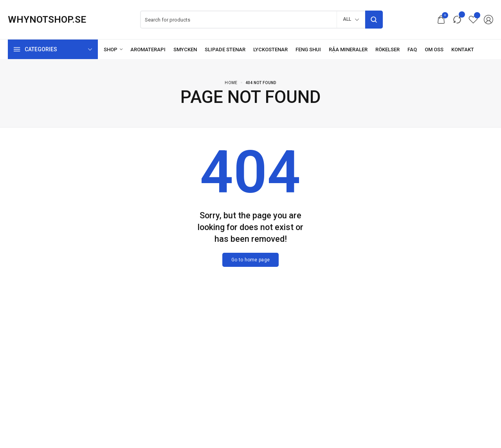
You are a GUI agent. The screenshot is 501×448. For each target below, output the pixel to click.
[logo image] (47, 20)
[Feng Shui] (308, 49)
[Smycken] (185, 49)
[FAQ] (412, 49)
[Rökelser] (387, 49)
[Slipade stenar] (225, 49)
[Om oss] (434, 49)
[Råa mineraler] (348, 49)
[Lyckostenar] (270, 49)
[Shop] (113, 49)
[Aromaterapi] (148, 49)
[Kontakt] (463, 49)
